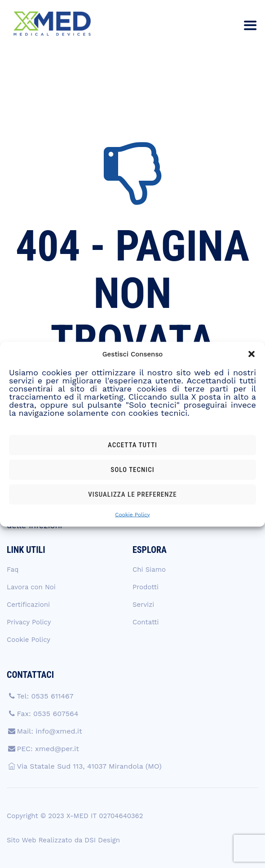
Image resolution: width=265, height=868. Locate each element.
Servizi (143, 605)
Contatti (146, 622)
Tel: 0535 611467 (45, 696)
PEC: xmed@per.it (48, 749)
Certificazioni (28, 605)
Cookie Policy (132, 514)
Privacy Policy (29, 622)
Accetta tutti (132, 445)
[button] (252, 354)
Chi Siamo (149, 570)
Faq (13, 570)
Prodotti (146, 587)
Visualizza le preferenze (132, 494)
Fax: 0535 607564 (47, 714)
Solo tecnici (132, 470)
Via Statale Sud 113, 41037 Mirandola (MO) (89, 766)
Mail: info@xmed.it (49, 731)
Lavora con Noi (31, 587)
